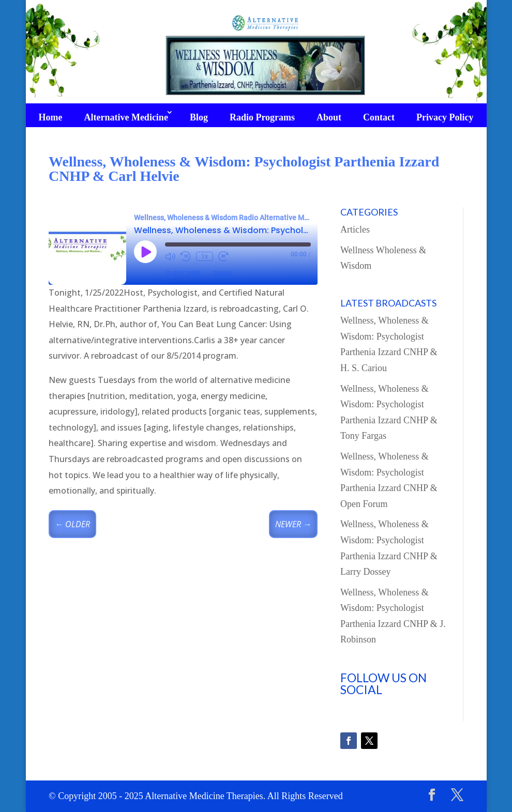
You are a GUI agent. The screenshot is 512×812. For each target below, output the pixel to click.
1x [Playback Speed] (205, 256)
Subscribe (183, 273)
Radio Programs (262, 117)
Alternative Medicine (126, 117)
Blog (199, 117)
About (329, 117)
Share (223, 273)
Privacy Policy (445, 117)
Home (50, 117)
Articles (355, 229)
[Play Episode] (145, 252)
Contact (379, 117)
